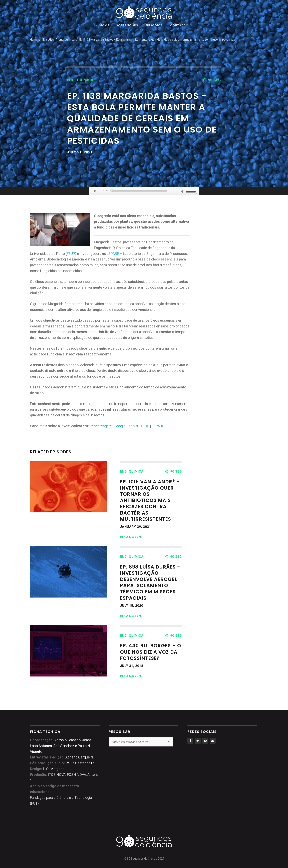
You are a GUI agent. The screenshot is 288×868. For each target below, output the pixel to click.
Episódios (154, 26)
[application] (144, 191)
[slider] (140, 191)
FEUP (71, 254)
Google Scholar (126, 426)
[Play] (95, 191)
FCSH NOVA (76, 775)
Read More (131, 537)
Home (104, 26)
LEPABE (113, 254)
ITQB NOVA (57, 775)
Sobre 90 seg (127, 26)
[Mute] (183, 192)
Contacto (179, 26)
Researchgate (101, 426)
